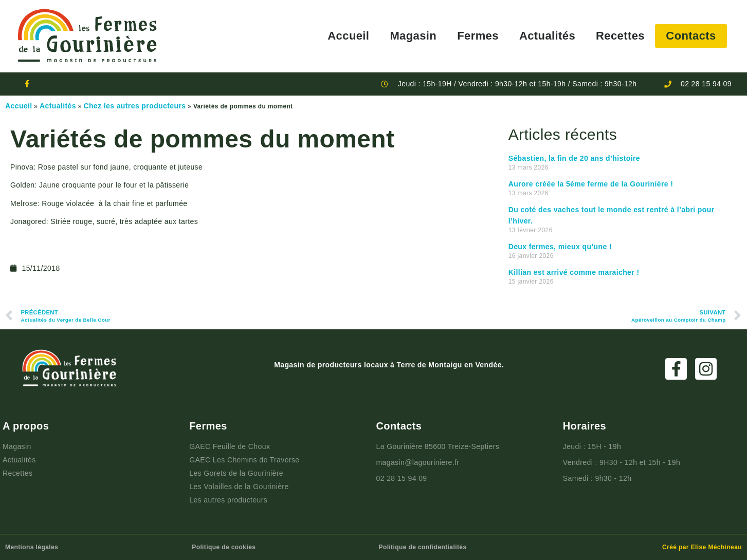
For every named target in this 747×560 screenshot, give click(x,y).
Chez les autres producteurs (134, 106)
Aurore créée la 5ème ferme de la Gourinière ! (591, 184)
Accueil (348, 36)
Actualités (547, 36)
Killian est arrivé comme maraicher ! (574, 272)
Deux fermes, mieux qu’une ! (560, 247)
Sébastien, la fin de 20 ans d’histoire (574, 158)
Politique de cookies (224, 547)
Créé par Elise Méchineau (702, 547)
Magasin (413, 36)
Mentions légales (32, 547)
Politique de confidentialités (423, 547)
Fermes (478, 36)
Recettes (620, 36)
